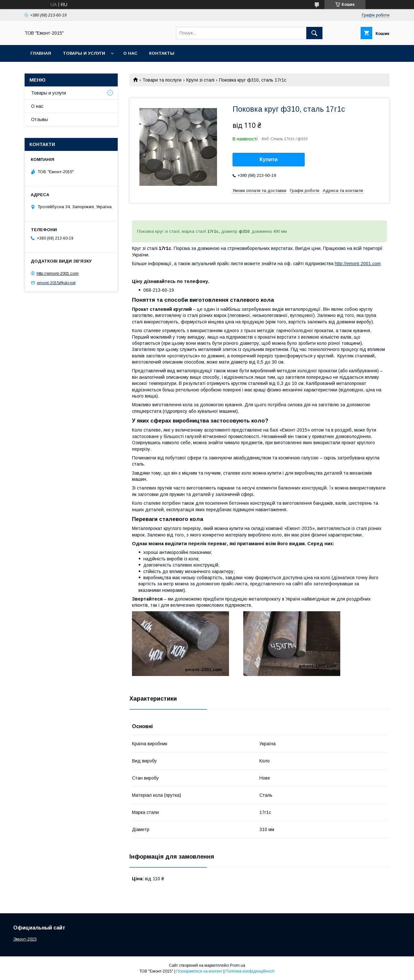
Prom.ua (238, 965)
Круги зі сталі (200, 80)
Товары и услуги (84, 53)
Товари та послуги (162, 80)
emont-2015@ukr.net (56, 283)
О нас (130, 53)
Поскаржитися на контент (199, 971)
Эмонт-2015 (25, 939)
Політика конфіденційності (250, 971)
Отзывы (39, 119)
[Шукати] (314, 33)
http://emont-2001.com (358, 264)
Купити (269, 159)
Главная (41, 53)
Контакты (162, 53)
